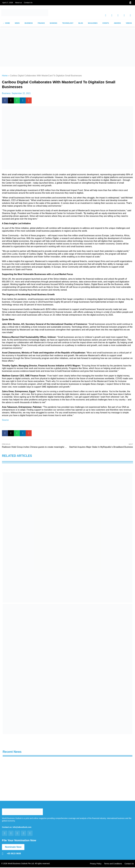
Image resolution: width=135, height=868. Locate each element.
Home (5, 76)
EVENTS (106, 23)
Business (6, 93)
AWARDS (117, 23)
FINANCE (41, 23)
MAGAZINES (93, 23)
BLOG (81, 23)
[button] (5, 100)
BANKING (54, 23)
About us (18, 3)
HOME (6, 23)
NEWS (17, 23)
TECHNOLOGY (68, 23)
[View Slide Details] (67, 537)
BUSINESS (29, 23)
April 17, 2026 (8, 3)
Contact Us (28, 3)
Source (5, 420)
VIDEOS (129, 23)
